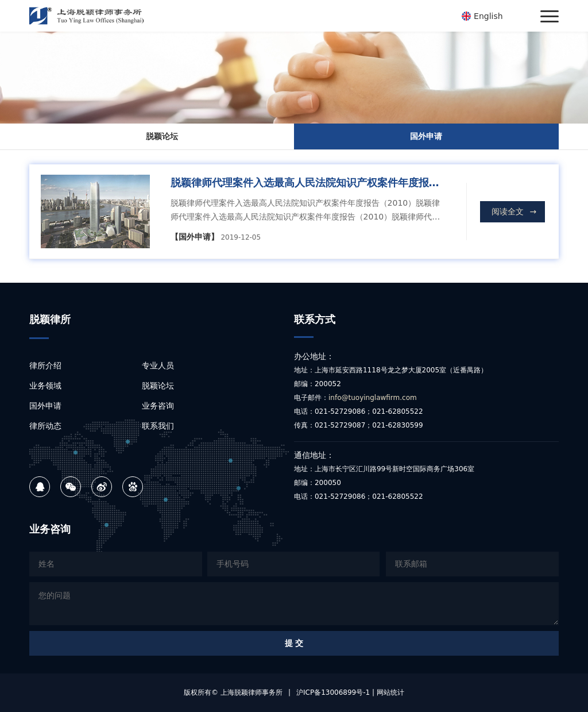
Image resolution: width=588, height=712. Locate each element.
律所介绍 (45, 365)
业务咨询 (158, 406)
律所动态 (45, 426)
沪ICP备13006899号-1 (333, 692)
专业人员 (158, 365)
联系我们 (158, 426)
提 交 (294, 643)
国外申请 (426, 136)
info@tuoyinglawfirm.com (373, 398)
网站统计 (390, 692)
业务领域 (45, 386)
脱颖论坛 (162, 136)
